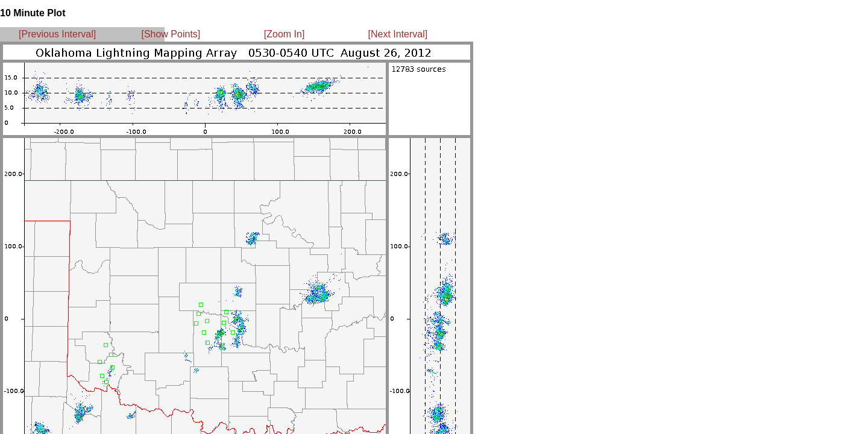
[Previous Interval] (57, 34)
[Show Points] (171, 34)
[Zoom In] (285, 34)
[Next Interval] (398, 34)
